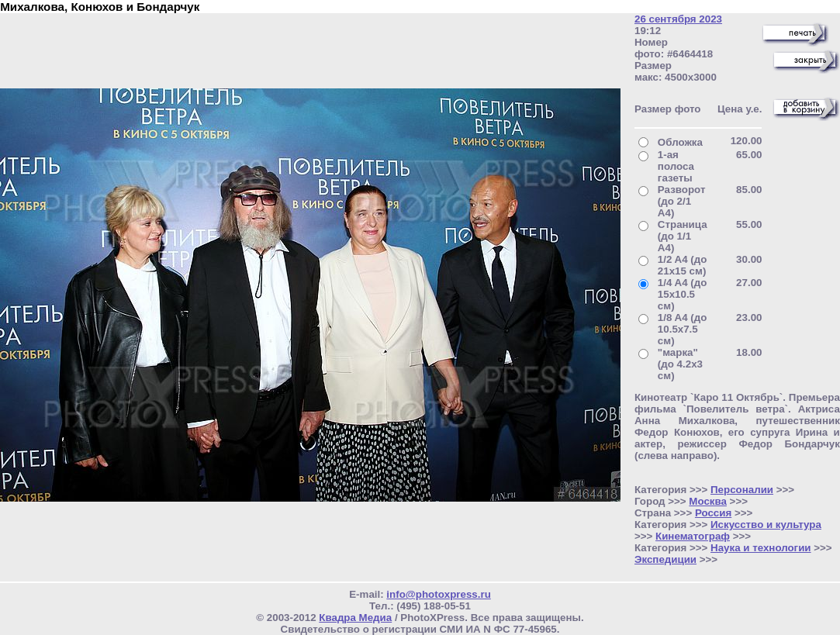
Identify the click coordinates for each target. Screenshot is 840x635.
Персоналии (742, 490)
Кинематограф (693, 536)
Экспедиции (665, 559)
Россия (713, 513)
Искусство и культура (766, 525)
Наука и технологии (761, 548)
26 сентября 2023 (678, 19)
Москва (708, 501)
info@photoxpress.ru (438, 594)
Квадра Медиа (355, 618)
